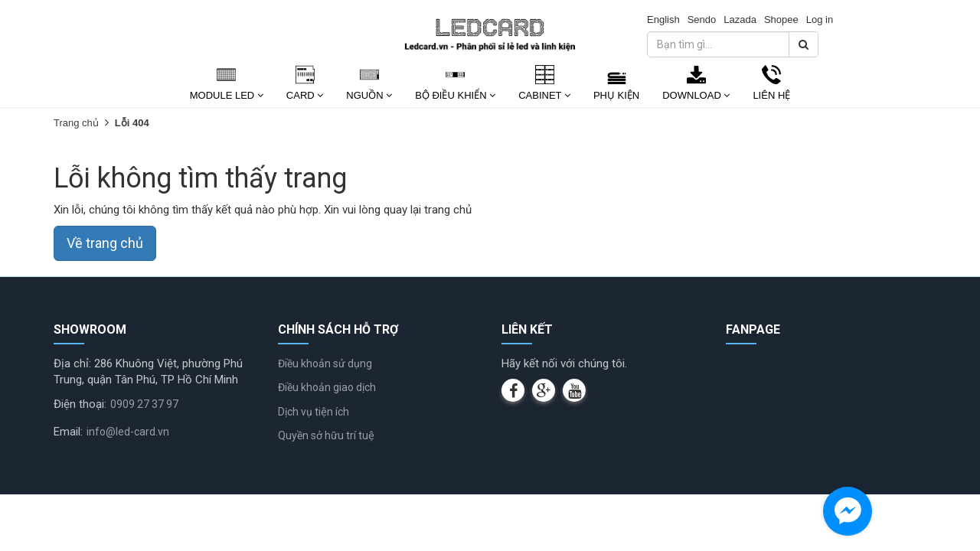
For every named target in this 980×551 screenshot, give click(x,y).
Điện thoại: (80, 404)
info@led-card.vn (128, 432)
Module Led (227, 95)
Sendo (702, 20)
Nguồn (369, 95)
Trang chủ (76, 123)
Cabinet (544, 95)
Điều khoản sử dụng (325, 364)
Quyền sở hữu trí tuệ (326, 435)
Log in (820, 20)
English (663, 20)
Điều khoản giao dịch (327, 387)
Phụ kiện (616, 95)
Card (305, 95)
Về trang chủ (105, 243)
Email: (68, 432)
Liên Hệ (771, 95)
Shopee (781, 20)
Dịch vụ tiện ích (314, 412)
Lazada (740, 20)
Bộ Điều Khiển (455, 95)
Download (696, 95)
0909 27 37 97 (144, 404)
